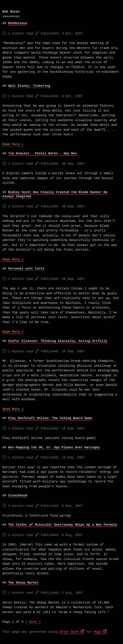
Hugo (97, 632)
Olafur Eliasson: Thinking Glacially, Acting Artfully (58, 341)
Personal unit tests (26, 269)
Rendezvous (18, 23)
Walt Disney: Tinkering (29, 86)
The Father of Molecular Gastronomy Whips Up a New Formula (62, 525)
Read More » (13, 144)
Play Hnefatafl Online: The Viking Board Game (50, 418)
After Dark (69, 632)
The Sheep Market (23, 583)
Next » (35, 622)
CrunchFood (18, 496)
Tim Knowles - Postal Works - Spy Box (42, 153)
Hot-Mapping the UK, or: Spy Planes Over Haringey (54, 447)
